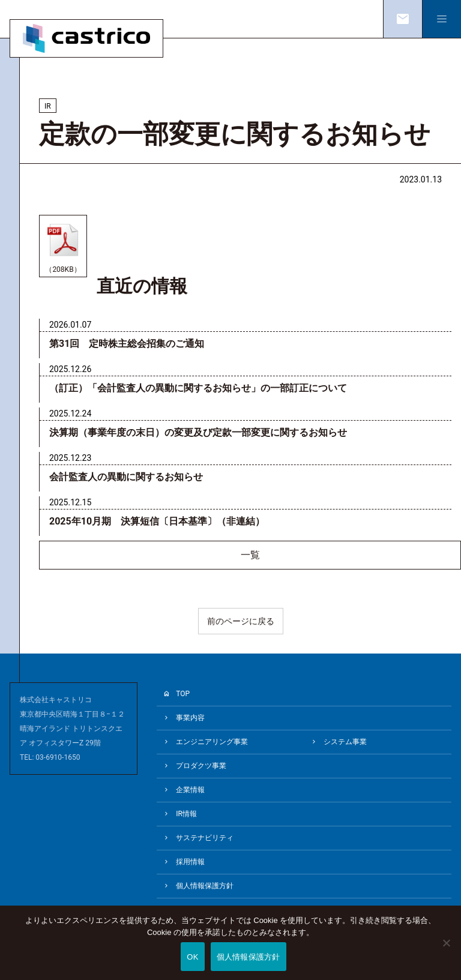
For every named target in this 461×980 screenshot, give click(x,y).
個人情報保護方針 (205, 886)
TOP (183, 694)
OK (192, 957)
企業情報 (190, 790)
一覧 (250, 555)
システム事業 (345, 742)
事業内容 (190, 718)
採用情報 (190, 862)
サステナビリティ (205, 838)
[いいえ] (446, 951)
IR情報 (186, 814)
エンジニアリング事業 (212, 742)
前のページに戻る (241, 621)
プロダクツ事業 (201, 766)
